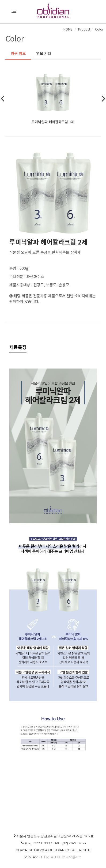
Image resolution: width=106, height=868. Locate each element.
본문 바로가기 (0, 0)
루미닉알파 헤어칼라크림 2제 (53, 122)
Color (99, 29)
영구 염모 (18, 53)
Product (84, 29)
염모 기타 (44, 53)
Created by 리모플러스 (63, 857)
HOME (68, 29)
